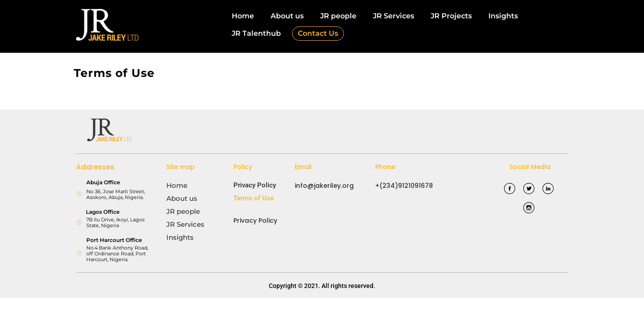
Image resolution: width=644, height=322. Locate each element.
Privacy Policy (255, 185)
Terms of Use (254, 198)
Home (243, 16)
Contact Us (318, 33)
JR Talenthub (256, 33)
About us (287, 16)
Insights (503, 16)
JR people (338, 16)
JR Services (394, 16)
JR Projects (451, 16)
